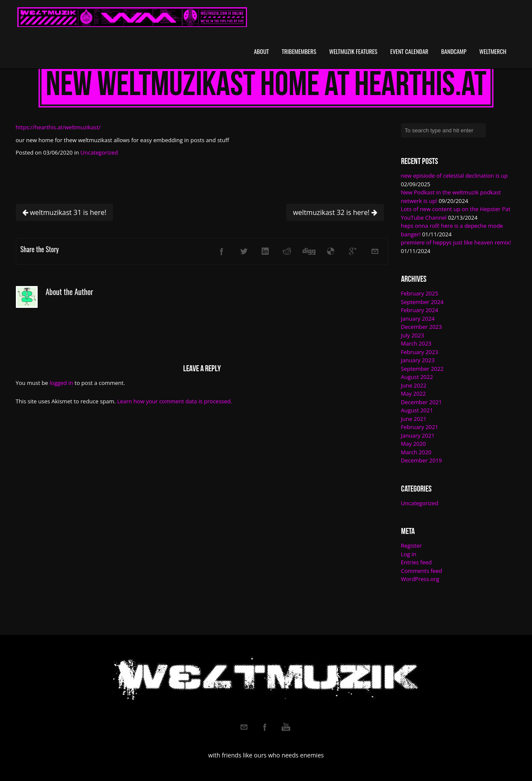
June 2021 (414, 419)
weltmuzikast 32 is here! (335, 212)
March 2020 (416, 452)
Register (412, 546)
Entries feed (416, 562)
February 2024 (420, 310)
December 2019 (422, 460)
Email (244, 727)
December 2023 (422, 327)
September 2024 (422, 302)
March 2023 (416, 343)
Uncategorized (99, 152)
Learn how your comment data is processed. (175, 401)
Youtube (286, 727)
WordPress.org (420, 579)
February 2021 (420, 427)
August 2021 (417, 410)
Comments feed (422, 571)
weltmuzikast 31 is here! (64, 212)
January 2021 (418, 435)
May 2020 (414, 444)
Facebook (265, 727)
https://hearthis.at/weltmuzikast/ (58, 127)
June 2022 (414, 385)
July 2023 (413, 335)
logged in (61, 383)
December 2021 (422, 402)
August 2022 (417, 377)
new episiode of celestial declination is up (455, 176)
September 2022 (422, 369)
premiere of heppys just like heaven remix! (456, 242)
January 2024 (418, 319)
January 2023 (418, 360)
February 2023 (420, 352)
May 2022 (414, 393)
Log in (409, 554)
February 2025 (420, 293)
